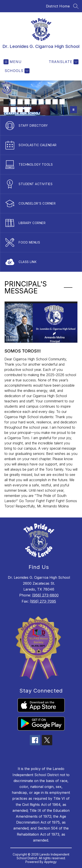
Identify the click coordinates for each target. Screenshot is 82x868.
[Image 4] (27, 102)
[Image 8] (55, 102)
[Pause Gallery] (73, 110)
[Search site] (76, 6)
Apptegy (50, 862)
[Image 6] (41, 102)
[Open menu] (13, 62)
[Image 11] (13, 110)
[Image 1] (6, 102)
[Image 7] (48, 102)
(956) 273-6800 (45, 595)
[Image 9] (62, 102)
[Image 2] (13, 102)
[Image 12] (20, 110)
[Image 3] (20, 102)
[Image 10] (6, 110)
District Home (58, 6)
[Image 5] (34, 102)
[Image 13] (27, 110)
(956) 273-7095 (43, 601)
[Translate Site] (63, 62)
